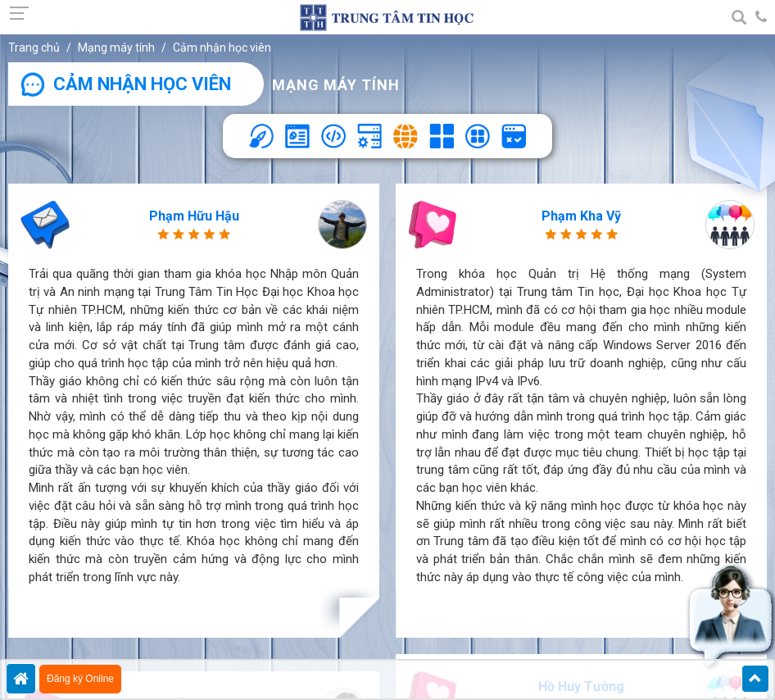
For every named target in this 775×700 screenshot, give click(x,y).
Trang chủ (34, 48)
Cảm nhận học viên (222, 48)
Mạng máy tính (116, 48)
